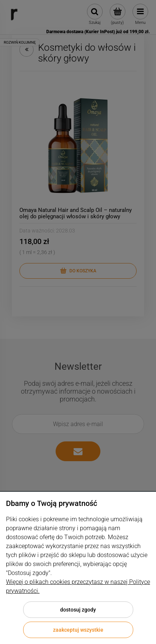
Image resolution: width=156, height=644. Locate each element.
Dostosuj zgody (78, 610)
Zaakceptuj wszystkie (78, 630)
